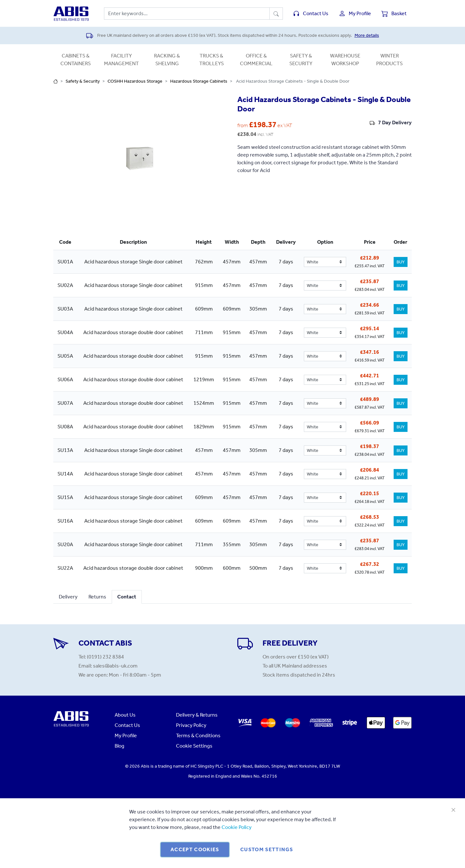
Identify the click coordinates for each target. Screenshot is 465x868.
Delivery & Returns (197, 715)
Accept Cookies (195, 849)
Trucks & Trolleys (212, 60)
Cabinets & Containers (76, 60)
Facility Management (121, 60)
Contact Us (127, 725)
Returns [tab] (97, 597)
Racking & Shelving (167, 60)
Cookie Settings (194, 746)
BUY (401, 262)
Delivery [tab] (68, 597)
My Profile (126, 735)
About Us (125, 715)
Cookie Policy (237, 827)
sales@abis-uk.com (115, 666)
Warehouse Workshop (345, 60)
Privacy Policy (191, 725)
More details (367, 35)
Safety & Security (301, 60)
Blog (119, 746)
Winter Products (389, 60)
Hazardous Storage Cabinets (199, 81)
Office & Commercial (256, 60)
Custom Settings (267, 849)
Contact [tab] (127, 597)
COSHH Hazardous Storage (135, 81)
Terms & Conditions (198, 735)
